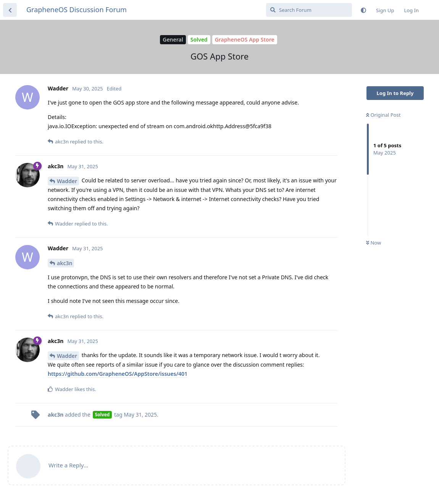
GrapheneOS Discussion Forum (77, 10)
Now (374, 243)
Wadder (67, 181)
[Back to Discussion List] (10, 10)
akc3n (65, 263)
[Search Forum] (309, 10)
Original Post (383, 115)
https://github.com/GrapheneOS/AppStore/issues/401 (118, 374)
